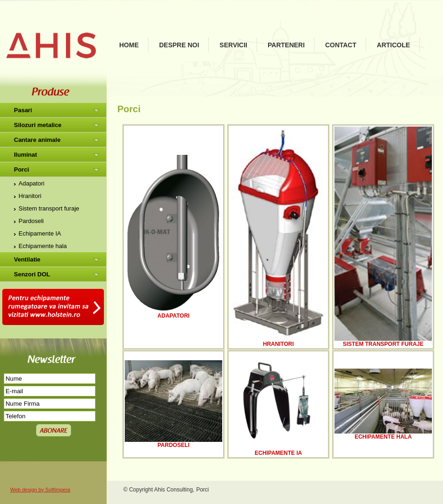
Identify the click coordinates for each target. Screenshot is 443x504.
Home (129, 45)
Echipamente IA (40, 233)
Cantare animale (37, 140)
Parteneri (286, 45)
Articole (393, 45)
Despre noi (179, 45)
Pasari (23, 110)
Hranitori (30, 196)
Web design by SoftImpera (40, 490)
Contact (341, 45)
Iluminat (26, 155)
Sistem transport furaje (49, 208)
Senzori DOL (32, 274)
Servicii (233, 45)
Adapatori (32, 183)
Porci (22, 169)
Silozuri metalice (38, 125)
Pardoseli (31, 221)
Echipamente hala (43, 246)
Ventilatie (27, 259)
